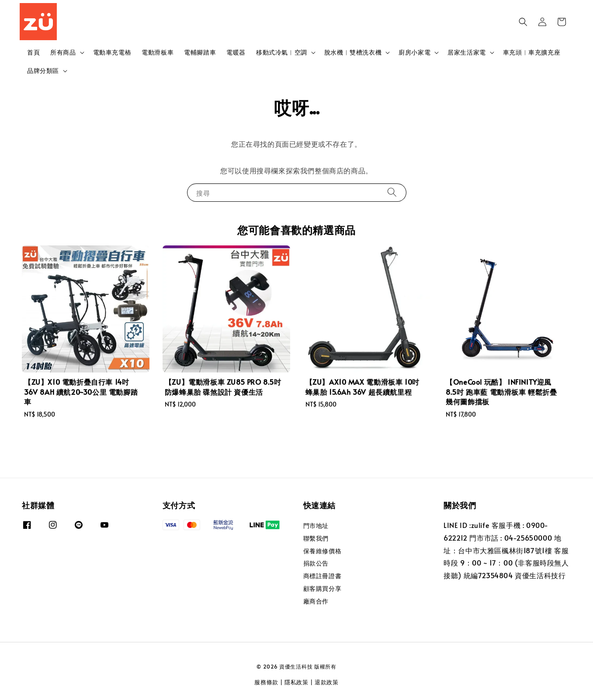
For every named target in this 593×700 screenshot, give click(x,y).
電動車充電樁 (112, 52)
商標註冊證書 (323, 576)
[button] (523, 22)
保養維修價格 (323, 551)
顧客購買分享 (323, 588)
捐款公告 (316, 563)
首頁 (33, 52)
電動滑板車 (158, 52)
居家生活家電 (467, 52)
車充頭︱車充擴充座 (532, 52)
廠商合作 (316, 601)
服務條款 (266, 682)
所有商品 (63, 52)
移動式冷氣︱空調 (282, 52)
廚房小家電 (414, 52)
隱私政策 (296, 682)
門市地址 (316, 526)
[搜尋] (392, 192)
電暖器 (236, 52)
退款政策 (327, 682)
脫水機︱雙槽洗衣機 (353, 52)
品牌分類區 (43, 71)
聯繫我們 (316, 538)
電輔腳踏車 (200, 52)
